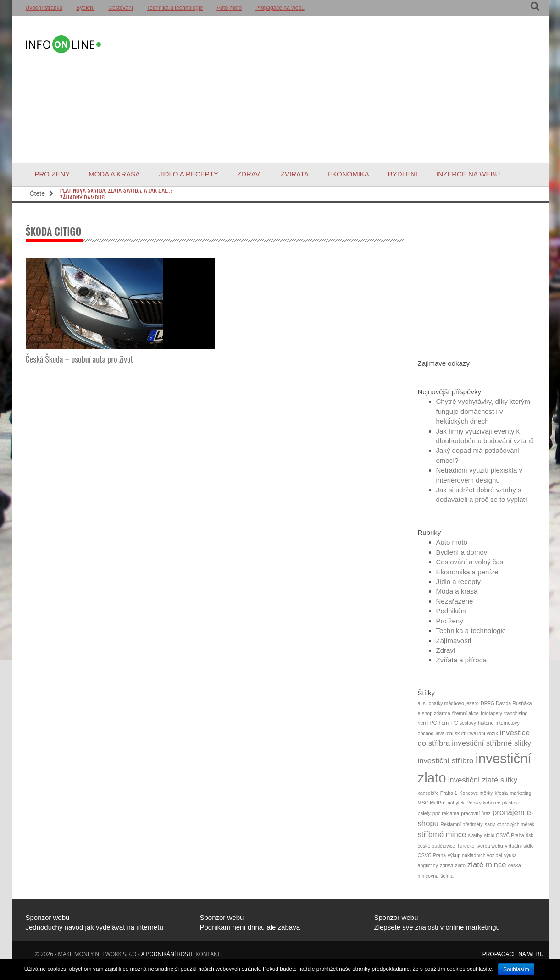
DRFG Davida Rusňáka (506, 703)
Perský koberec (483, 803)
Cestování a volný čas (470, 562)
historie (486, 723)
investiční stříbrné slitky (491, 743)
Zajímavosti (454, 641)
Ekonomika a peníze (467, 572)
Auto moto (229, 8)
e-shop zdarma (434, 713)
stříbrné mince (442, 834)
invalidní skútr (451, 733)
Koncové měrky (476, 793)
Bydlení (85, 8)
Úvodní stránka (44, 8)
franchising (516, 713)
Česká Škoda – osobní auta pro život (80, 359)
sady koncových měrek (510, 824)
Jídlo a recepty (189, 174)
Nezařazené (455, 601)
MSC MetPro (432, 803)
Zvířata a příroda (462, 660)
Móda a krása (114, 174)
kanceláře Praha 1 (438, 793)
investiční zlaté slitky (483, 780)
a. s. (422, 703)
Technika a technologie (175, 8)
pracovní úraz (476, 813)
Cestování (121, 8)
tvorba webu (490, 846)
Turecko (466, 846)
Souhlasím (516, 969)
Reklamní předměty (461, 824)
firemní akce (466, 713)
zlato (460, 865)
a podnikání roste (168, 954)
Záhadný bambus (82, 195)
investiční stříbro (446, 761)
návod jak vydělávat (95, 927)
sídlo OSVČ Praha (504, 835)
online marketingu (472, 927)
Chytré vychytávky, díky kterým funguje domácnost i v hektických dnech (483, 411)
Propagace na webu (280, 8)
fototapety (491, 713)
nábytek (456, 803)
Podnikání (452, 611)
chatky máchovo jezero (454, 703)
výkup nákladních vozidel (475, 855)
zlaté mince (487, 865)
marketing (520, 793)
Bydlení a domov (462, 552)
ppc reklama (446, 813)
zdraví (446, 865)
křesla (501, 793)
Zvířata (295, 174)
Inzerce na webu (468, 174)
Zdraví (250, 174)
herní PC (427, 723)
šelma (447, 876)
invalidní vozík (483, 733)
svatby (475, 835)
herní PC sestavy (457, 723)
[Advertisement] (318, 89)
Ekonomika (348, 174)
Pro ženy (53, 174)
